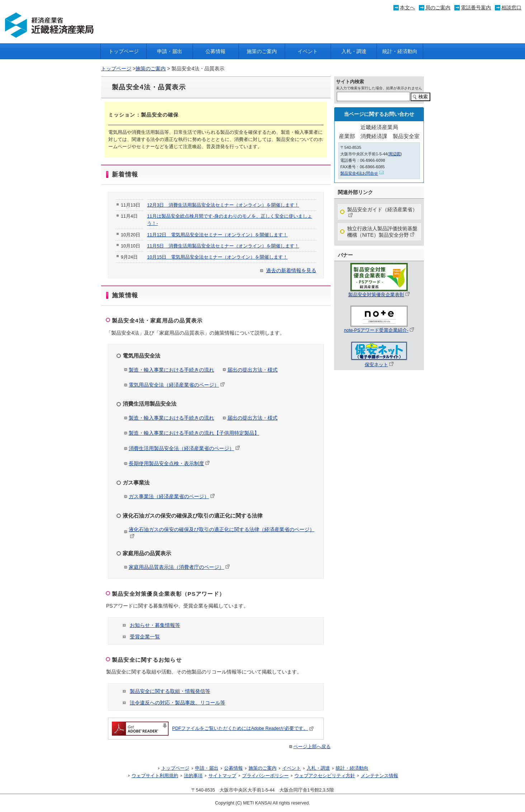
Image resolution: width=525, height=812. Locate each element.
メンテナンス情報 (379, 776)
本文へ (407, 8)
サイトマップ (222, 776)
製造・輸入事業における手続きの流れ (171, 370)
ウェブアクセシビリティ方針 (325, 776)
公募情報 (216, 51)
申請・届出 (170, 51)
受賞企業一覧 (145, 637)
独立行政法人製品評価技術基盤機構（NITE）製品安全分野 (382, 232)
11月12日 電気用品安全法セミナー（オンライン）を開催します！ (217, 235)
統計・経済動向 (400, 51)
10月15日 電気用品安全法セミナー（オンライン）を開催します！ (217, 257)
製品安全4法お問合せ (362, 173)
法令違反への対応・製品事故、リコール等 (178, 703)
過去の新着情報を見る (291, 270)
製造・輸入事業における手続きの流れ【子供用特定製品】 (194, 433)
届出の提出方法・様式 (252, 370)
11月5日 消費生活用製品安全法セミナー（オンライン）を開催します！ (223, 246)
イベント (308, 51)
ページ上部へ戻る (309, 747)
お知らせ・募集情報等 (155, 625)
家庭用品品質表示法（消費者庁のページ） (179, 567)
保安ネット (379, 362)
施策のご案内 (262, 51)
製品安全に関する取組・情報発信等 (170, 691)
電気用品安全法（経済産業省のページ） (177, 385)
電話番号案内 (476, 8)
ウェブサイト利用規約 (155, 776)
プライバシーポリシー (265, 776)
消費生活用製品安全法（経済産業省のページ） (184, 448)
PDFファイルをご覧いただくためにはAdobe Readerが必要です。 (213, 728)
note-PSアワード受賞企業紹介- (379, 328)
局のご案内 (438, 8)
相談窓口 (511, 8)
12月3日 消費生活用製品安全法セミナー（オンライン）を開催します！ (223, 205)
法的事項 (193, 776)
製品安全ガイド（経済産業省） (382, 212)
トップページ (124, 51)
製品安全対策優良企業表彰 (379, 292)
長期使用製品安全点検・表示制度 (169, 463)
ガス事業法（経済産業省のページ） (172, 496)
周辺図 (395, 154)
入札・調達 (354, 51)
